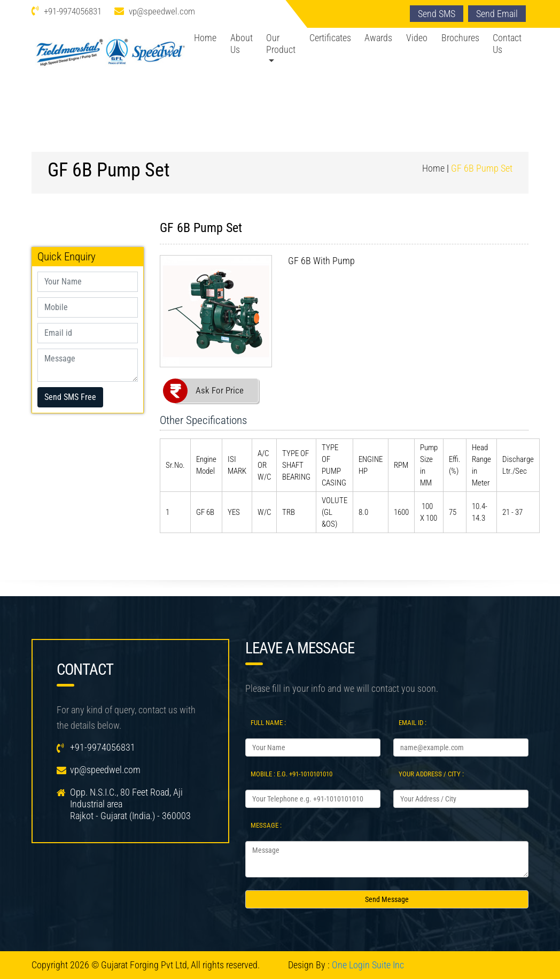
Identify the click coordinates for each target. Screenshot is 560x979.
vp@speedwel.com (162, 11)
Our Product (281, 44)
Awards (378, 38)
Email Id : (413, 723)
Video (417, 38)
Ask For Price (220, 390)
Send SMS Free (70, 397)
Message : (266, 825)
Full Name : (268, 723)
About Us (242, 44)
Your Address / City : (431, 774)
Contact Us (507, 44)
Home (205, 38)
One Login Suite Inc (368, 965)
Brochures (460, 38)
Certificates (330, 38)
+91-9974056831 (73, 11)
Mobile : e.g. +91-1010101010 (291, 774)
